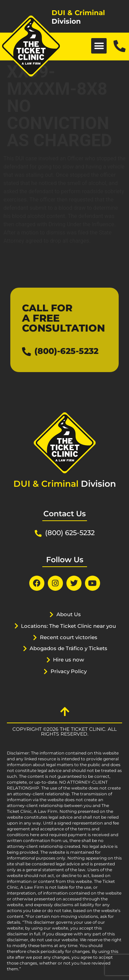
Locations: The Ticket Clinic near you (68, 626)
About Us (69, 614)
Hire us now (68, 660)
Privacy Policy (69, 671)
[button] (99, 46)
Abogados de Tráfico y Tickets (68, 648)
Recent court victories (69, 637)
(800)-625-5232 (66, 351)
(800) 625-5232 (70, 533)
